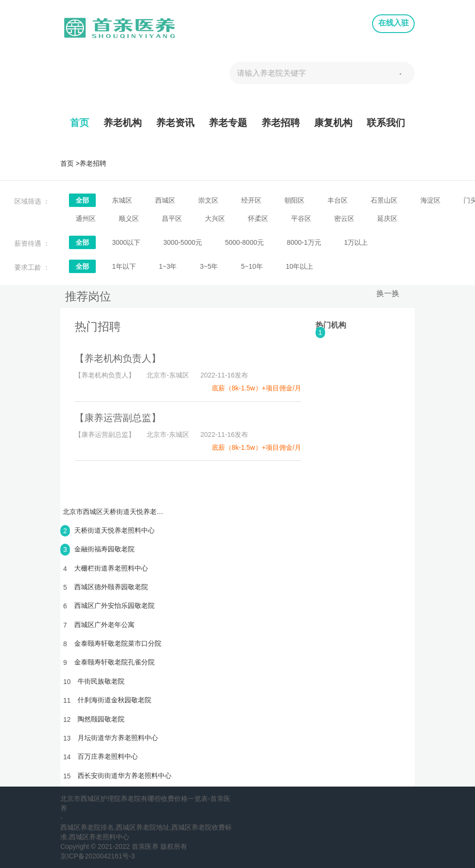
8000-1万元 (304, 242)
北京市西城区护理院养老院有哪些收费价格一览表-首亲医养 (145, 803)
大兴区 (215, 218)
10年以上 (300, 266)
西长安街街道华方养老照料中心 (124, 776)
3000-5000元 (183, 242)
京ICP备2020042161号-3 (98, 856)
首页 (79, 123)
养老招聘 (281, 123)
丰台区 (338, 200)
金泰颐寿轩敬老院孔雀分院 (114, 662)
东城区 (122, 200)
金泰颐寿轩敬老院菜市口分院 (118, 643)
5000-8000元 (244, 242)
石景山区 (384, 200)
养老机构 (123, 123)
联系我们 (386, 123)
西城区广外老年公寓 (104, 625)
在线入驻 (394, 23)
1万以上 (356, 242)
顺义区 (129, 218)
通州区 (86, 218)
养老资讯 (175, 123)
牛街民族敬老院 (101, 681)
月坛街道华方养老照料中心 (118, 738)
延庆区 (387, 218)
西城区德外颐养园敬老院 (111, 587)
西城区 (165, 200)
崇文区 (208, 200)
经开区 (251, 200)
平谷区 (301, 218)
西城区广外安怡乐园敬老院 (114, 605)
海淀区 (430, 200)
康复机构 (333, 123)
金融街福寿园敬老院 (104, 549)
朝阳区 (294, 200)
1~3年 (168, 266)
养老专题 (228, 123)
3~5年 (209, 266)
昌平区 (172, 218)
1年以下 (124, 266)
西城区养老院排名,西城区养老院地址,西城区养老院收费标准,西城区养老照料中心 (146, 832)
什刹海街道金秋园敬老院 (114, 700)
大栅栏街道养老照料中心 (111, 568)
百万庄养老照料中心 (108, 756)
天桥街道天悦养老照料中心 (114, 530)
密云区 (344, 218)
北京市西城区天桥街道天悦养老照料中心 (113, 512)
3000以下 (126, 242)
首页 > (70, 163)
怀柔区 (258, 218)
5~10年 (252, 266)
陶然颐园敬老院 (101, 719)
